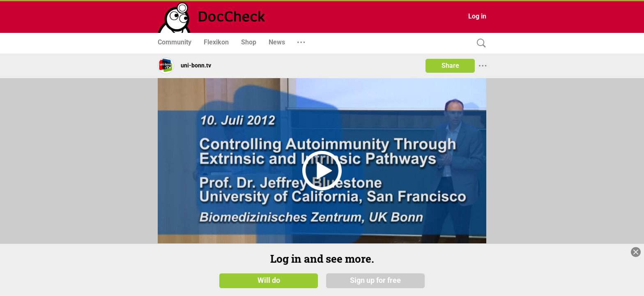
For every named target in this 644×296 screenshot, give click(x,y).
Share (450, 66)
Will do (269, 280)
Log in (477, 16)
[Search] (479, 43)
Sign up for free (375, 280)
